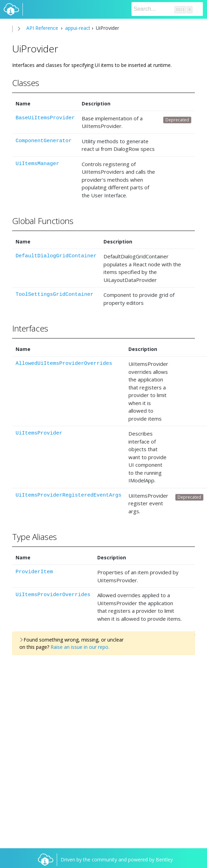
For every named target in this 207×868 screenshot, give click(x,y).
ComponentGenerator (44, 141)
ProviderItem (34, 572)
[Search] (167, 9)
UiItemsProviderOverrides (53, 595)
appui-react (77, 28)
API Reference (42, 28)
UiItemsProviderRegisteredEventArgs (69, 495)
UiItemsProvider (39, 433)
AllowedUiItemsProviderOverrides (64, 364)
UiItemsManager (37, 164)
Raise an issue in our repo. (80, 647)
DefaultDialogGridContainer (56, 256)
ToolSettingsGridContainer (55, 295)
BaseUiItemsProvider (45, 118)
